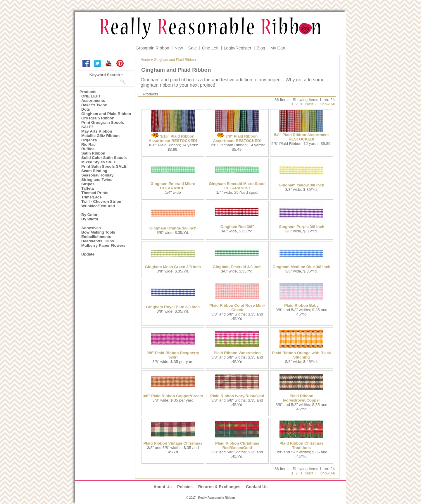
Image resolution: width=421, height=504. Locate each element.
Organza (89, 140)
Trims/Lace (92, 197)
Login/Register (238, 48)
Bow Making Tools (98, 232)
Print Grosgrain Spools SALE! (103, 125)
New (179, 48)
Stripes (88, 184)
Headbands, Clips (98, 241)
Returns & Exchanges (219, 487)
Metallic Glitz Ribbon (100, 136)
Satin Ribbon (93, 153)
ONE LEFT (91, 96)
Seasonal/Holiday (97, 175)
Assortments (93, 101)
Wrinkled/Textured (98, 206)
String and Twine (97, 180)
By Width (90, 219)
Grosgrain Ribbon (152, 48)
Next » (311, 104)
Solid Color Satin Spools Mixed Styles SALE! (104, 160)
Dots (86, 109)
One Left (210, 48)
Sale (193, 48)
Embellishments (96, 237)
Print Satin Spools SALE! (104, 166)
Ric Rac (88, 144)
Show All (327, 104)
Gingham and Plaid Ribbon (106, 114)
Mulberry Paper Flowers (103, 245)
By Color (89, 215)
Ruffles (88, 149)
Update (88, 254)
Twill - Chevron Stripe (101, 202)
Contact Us (257, 487)
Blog (261, 48)
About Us (163, 487)
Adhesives (91, 228)
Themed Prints (95, 193)
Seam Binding (94, 171)
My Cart (278, 48)
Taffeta (88, 188)
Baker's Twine (94, 105)
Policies (185, 487)
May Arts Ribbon (97, 131)
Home (145, 60)
